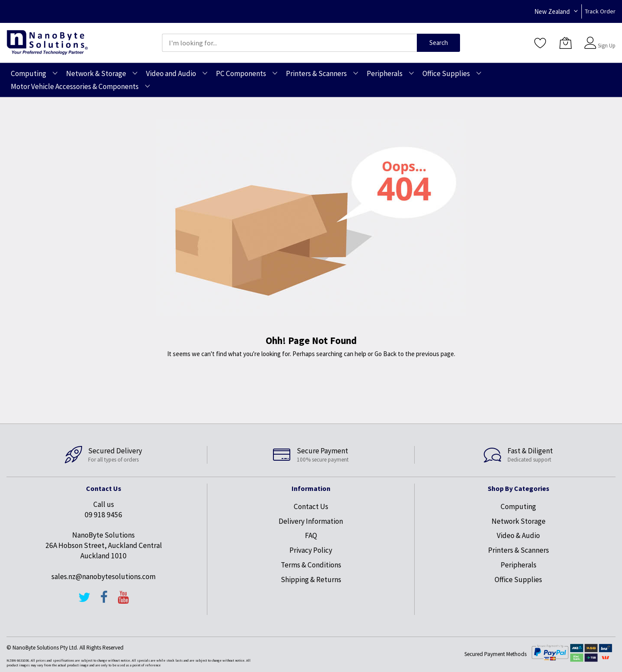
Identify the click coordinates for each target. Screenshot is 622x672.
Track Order (600, 11)
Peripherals (519, 565)
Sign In (606, 39)
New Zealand (552, 11)
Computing (518, 506)
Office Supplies (518, 580)
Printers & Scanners (519, 550)
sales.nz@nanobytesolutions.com (103, 576)
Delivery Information (311, 521)
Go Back (386, 354)
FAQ (311, 535)
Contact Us (311, 506)
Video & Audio (518, 535)
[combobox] (289, 43)
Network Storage (519, 521)
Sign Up (607, 46)
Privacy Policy (311, 550)
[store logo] (47, 43)
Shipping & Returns (311, 580)
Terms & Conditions (311, 565)
